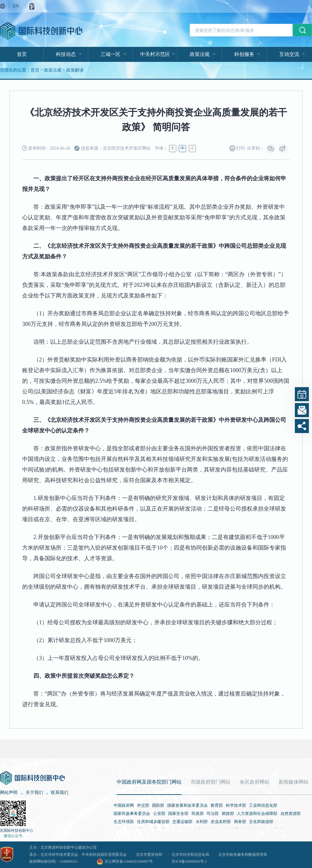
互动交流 (289, 54)
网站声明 (9, 793)
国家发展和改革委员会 (188, 805)
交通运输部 (182, 822)
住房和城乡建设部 (153, 822)
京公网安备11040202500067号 (129, 861)
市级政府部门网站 (211, 782)
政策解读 (75, 70)
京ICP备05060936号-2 (189, 861)
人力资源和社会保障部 (257, 813)
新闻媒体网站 (294, 782)
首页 (22, 54)
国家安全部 (178, 813)
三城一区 (110, 54)
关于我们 (34, 793)
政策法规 (200, 54)
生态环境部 (124, 822)
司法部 (213, 813)
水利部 (202, 822)
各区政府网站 (255, 782)
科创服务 (244, 54)
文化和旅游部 (261, 822)
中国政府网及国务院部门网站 (149, 782)
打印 (237, 148)
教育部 (217, 805)
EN (16, 6)
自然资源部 (291, 813)
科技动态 (66, 54)
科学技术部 (236, 805)
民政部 (198, 813)
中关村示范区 (155, 54)
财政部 (228, 813)
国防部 (158, 805)
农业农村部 (221, 822)
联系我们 (60, 793)
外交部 (143, 805)
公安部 (159, 813)
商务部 (240, 822)
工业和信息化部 (263, 805)
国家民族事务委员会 (132, 813)
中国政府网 (124, 805)
